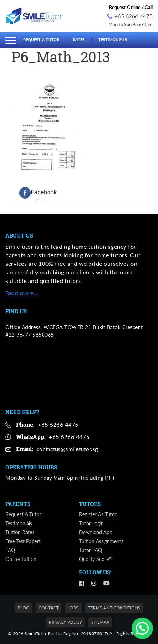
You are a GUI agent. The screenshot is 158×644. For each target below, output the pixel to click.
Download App (96, 532)
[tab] (38, 193)
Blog (23, 608)
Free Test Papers (23, 541)
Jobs (73, 608)
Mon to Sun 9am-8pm (130, 24)
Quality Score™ (96, 559)
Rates (79, 40)
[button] (142, 628)
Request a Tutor (41, 40)
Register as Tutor (98, 514)
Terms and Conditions (114, 608)
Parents (18, 504)
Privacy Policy (65, 622)
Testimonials (113, 40)
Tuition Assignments (101, 541)
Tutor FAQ (90, 550)
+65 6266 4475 (130, 16)
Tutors (90, 504)
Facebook (38, 193)
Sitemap (100, 622)
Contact (49, 608)
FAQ (10, 550)
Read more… (22, 293)
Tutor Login (91, 523)
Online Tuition (21, 559)
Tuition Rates (20, 532)
